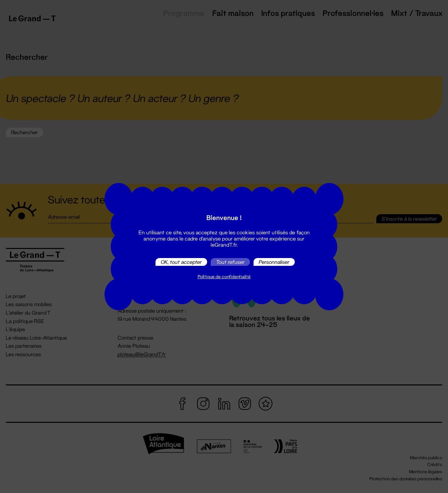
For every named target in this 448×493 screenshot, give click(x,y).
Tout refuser (230, 262)
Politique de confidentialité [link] (224, 277)
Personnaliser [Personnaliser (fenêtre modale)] (274, 262)
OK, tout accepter (181, 262)
